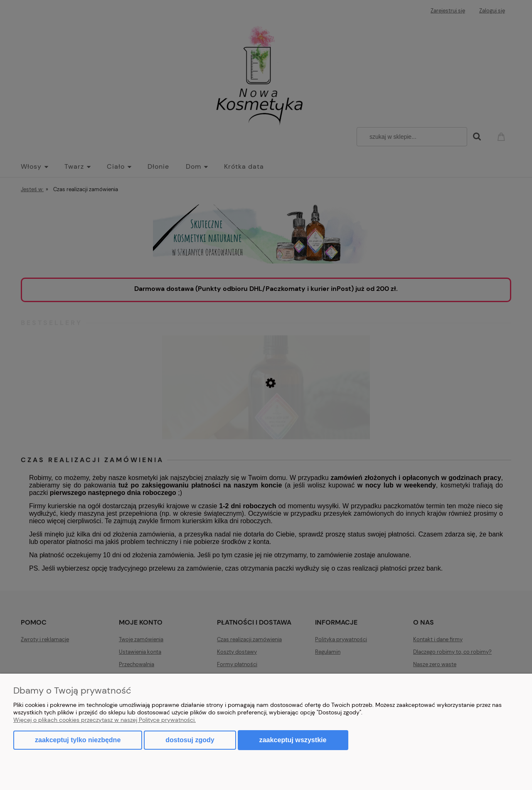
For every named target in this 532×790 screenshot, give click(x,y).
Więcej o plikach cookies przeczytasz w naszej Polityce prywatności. (105, 720)
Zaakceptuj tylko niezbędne (78, 740)
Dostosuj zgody (190, 740)
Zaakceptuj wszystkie (293, 740)
